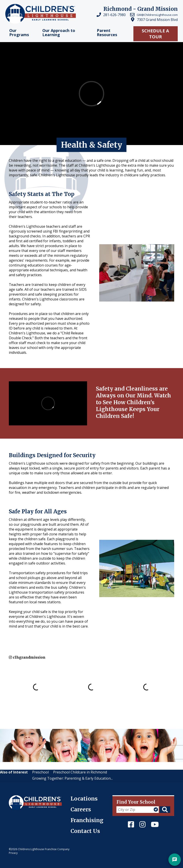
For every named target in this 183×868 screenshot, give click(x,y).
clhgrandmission (27, 657)
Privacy (13, 853)
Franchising (87, 820)
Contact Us (85, 831)
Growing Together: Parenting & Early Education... (72, 778)
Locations (84, 799)
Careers (81, 809)
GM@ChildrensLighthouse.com (157, 15)
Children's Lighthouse (27, 798)
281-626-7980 (114, 15)
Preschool (40, 772)
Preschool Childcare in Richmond (80, 772)
